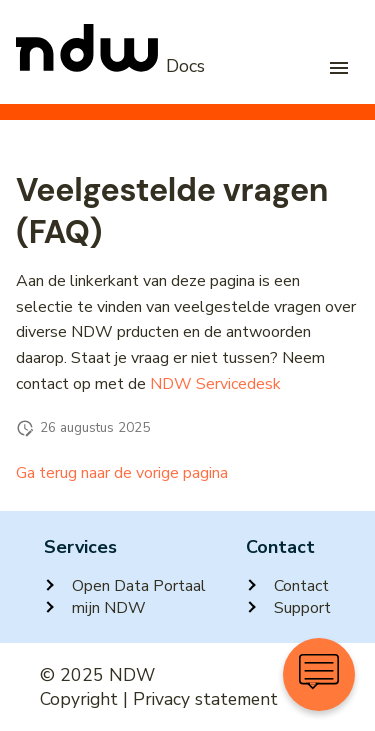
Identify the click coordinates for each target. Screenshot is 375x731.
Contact (287, 586)
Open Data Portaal (125, 586)
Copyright (79, 699)
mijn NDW (95, 608)
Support (288, 608)
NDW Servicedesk (215, 384)
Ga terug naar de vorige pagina (122, 473)
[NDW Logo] (110, 67)
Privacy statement (205, 699)
